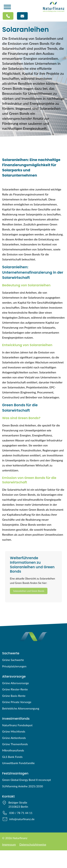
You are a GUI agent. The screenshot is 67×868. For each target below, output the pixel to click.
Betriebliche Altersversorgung (21, 708)
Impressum (9, 844)
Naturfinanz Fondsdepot (17, 725)
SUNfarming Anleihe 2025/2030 (23, 786)
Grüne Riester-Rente (15, 689)
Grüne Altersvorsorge (16, 683)
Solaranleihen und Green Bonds (28, 592)
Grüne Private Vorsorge (17, 702)
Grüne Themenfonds (15, 744)
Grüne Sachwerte (13, 660)
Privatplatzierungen (14, 666)
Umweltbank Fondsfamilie (18, 763)
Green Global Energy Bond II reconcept (27, 780)
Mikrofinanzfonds (13, 750)
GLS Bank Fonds (12, 757)
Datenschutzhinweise (33, 844)
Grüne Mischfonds (14, 731)
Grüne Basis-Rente (14, 696)
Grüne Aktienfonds (14, 738)
